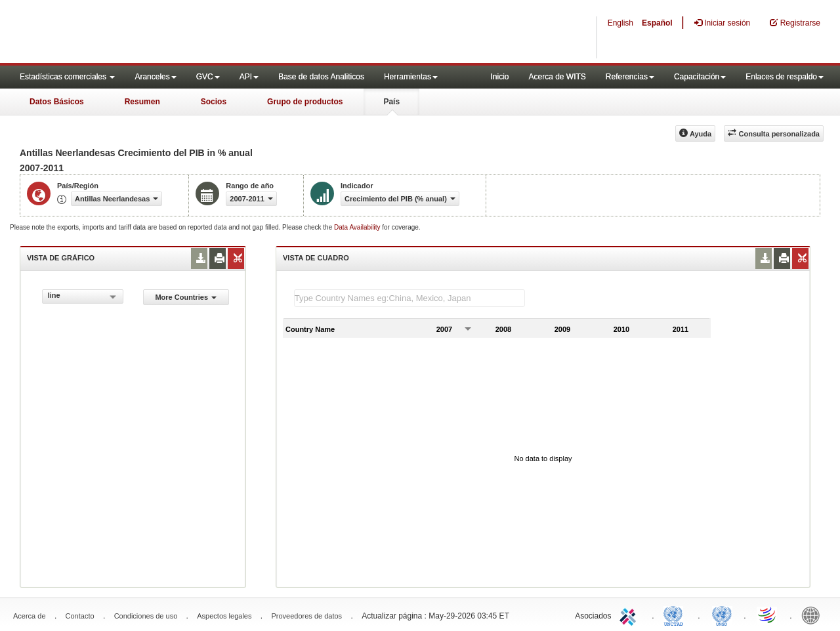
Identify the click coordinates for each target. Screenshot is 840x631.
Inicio (499, 77)
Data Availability (358, 227)
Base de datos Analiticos (321, 77)
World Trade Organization (768, 615)
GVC (208, 77)
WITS (131, 33)
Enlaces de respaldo (785, 77)
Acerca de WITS (557, 77)
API (249, 77)
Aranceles (155, 77)
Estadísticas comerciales (67, 77)
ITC (630, 615)
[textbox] (409, 298)
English (620, 23)
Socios (214, 102)
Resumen (142, 102)
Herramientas (411, 77)
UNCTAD (676, 615)
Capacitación (700, 77)
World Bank (814, 615)
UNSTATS (722, 615)
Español (657, 23)
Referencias (630, 77)
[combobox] (83, 296)
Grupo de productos (305, 102)
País (391, 102)
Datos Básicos (57, 102)
